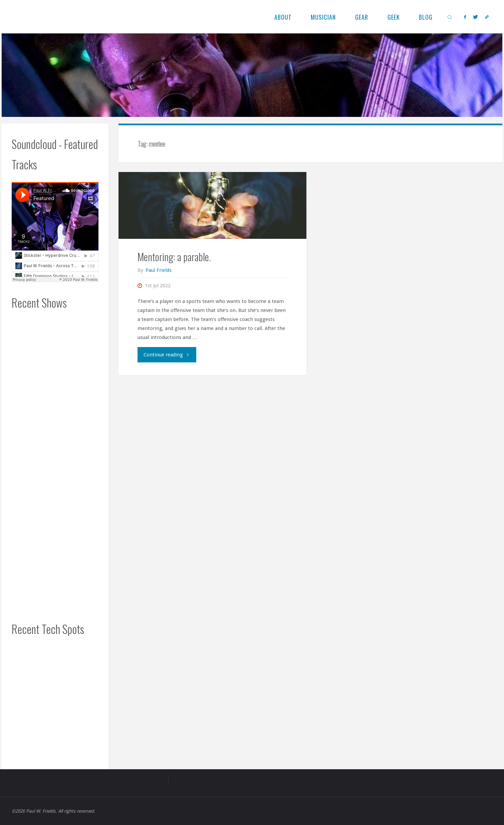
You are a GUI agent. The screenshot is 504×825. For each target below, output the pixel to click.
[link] (450, 17)
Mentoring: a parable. (174, 257)
